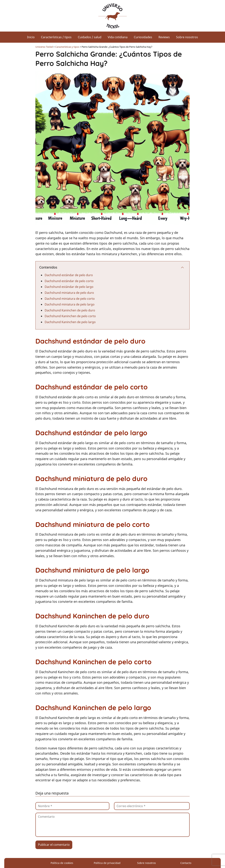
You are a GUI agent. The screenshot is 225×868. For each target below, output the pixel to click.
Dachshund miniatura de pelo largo (70, 304)
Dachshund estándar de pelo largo (69, 287)
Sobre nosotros (187, 37)
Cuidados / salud (90, 37)
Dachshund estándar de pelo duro (69, 275)
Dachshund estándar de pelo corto (69, 281)
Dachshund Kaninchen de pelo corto (70, 316)
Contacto (186, 863)
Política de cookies (62, 863)
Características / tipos (56, 37)
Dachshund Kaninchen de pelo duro (70, 310)
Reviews (164, 37)
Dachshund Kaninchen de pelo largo (70, 322)
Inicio (31, 37)
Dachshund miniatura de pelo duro (69, 293)
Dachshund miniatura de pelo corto (70, 299)
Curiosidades (143, 37)
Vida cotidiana (118, 37)
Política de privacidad (107, 863)
